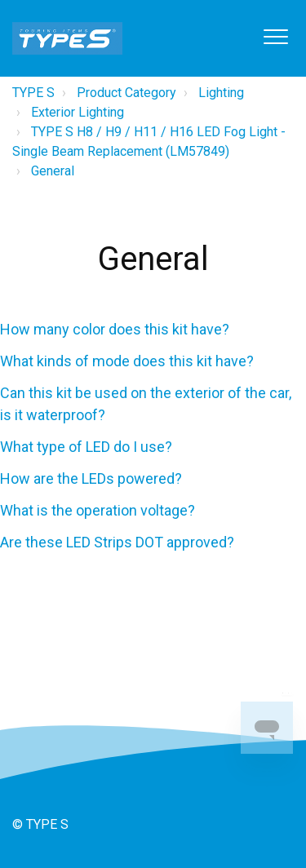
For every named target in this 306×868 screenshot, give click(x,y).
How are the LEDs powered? (91, 478)
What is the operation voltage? (98, 510)
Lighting (221, 93)
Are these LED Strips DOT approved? (117, 542)
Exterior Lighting (78, 112)
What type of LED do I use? (86, 447)
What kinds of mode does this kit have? (127, 361)
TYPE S (33, 93)
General (53, 171)
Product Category (126, 93)
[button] (275, 36)
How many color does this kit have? (115, 329)
